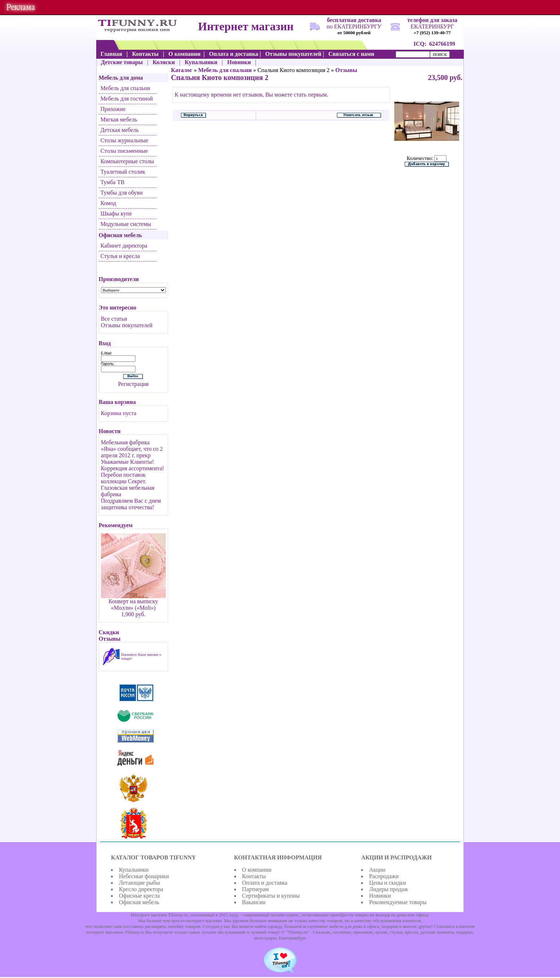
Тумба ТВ (113, 182)
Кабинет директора (124, 246)
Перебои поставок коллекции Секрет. (124, 478)
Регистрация (133, 384)
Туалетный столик (123, 172)
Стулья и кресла (120, 256)
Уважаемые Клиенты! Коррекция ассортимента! (132, 465)
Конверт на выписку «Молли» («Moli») (133, 604)
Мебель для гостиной (127, 99)
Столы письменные (124, 151)
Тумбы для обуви (122, 193)
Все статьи (114, 319)
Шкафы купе (116, 214)
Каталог (182, 70)
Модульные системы (126, 224)
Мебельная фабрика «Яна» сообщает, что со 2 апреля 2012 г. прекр (132, 449)
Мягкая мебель (119, 119)
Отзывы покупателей (127, 325)
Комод (108, 203)
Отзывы (346, 70)
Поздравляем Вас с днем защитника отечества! (131, 504)
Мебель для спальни (125, 88)
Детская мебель (120, 130)
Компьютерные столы (127, 161)
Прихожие (113, 109)
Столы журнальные (124, 140)
